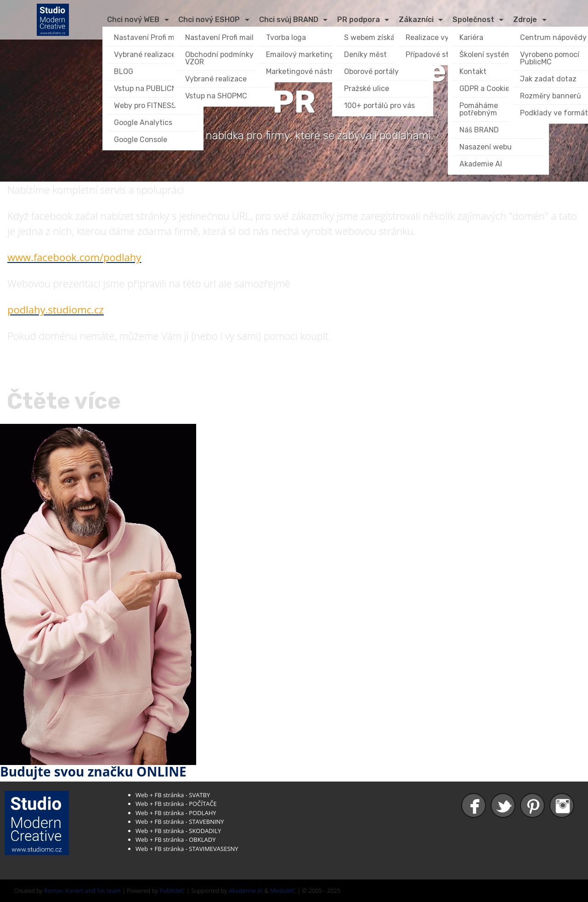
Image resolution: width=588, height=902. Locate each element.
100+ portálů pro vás (379, 106)
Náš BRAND (479, 130)
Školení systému (488, 54)
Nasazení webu (486, 147)
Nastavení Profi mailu (150, 37)
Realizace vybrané (437, 37)
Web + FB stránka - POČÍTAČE (176, 804)
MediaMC (283, 891)
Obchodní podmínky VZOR (220, 58)
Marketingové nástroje (305, 71)
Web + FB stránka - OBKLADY (175, 839)
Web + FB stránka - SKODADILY (178, 831)
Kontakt (473, 71)
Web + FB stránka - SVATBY (173, 795)
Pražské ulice (367, 88)
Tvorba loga (286, 37)
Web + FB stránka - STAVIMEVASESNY (187, 849)
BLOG (124, 71)
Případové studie (435, 54)
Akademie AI (481, 164)
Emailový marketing (300, 54)
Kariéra (471, 37)
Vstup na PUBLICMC (148, 88)
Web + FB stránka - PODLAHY (176, 813)
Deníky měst (365, 54)
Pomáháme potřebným (480, 109)
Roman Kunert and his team (82, 891)
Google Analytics (143, 123)
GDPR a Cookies (486, 88)
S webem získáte (373, 37)
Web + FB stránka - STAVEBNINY (180, 822)
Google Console (141, 140)
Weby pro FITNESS (145, 106)
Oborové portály (371, 71)
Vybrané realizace (145, 54)
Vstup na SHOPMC (216, 96)
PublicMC (172, 891)
